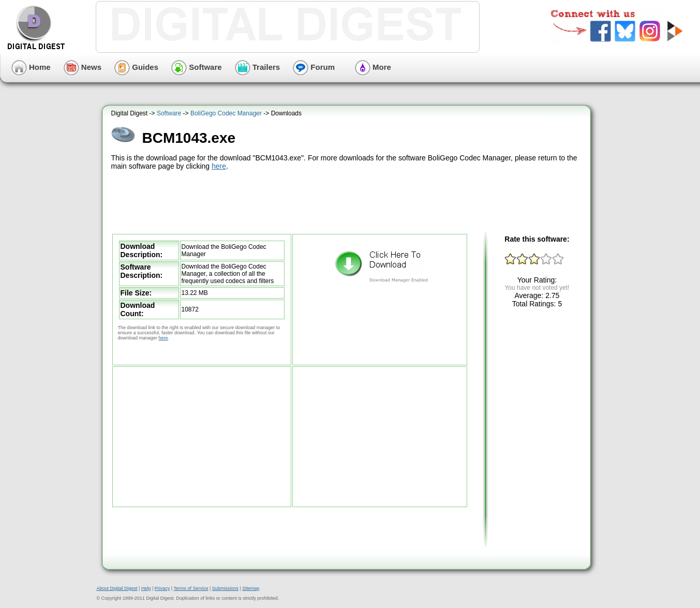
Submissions (225, 588)
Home (31, 67)
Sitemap (251, 588)
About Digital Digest (117, 588)
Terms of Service (191, 588)
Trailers (258, 67)
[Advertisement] (348, 201)
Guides (136, 67)
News (83, 67)
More (373, 67)
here (219, 166)
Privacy (162, 588)
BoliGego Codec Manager (226, 113)
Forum (314, 67)
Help (146, 588)
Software (197, 67)
